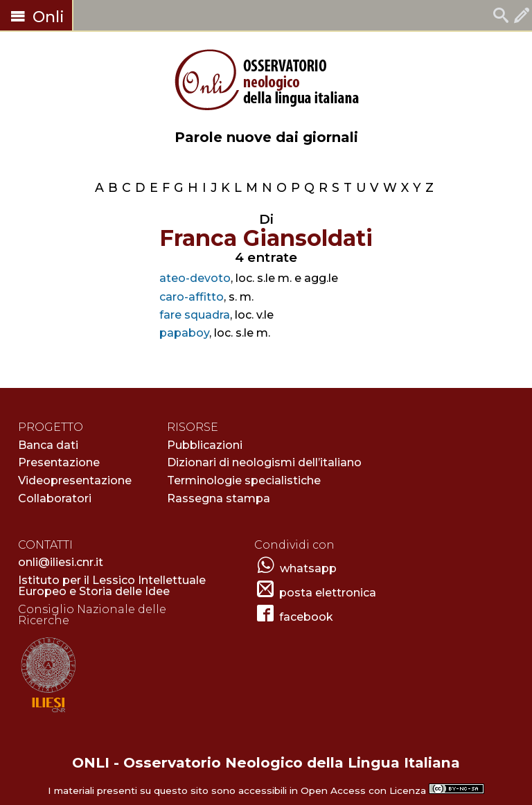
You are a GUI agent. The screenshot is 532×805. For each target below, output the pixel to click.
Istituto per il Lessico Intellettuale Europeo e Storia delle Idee (112, 586)
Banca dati (48, 445)
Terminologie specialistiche (244, 480)
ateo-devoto (195, 278)
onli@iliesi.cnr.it (61, 562)
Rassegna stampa (219, 498)
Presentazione (59, 462)
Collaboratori (55, 498)
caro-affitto (192, 297)
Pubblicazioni (205, 445)
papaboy (184, 333)
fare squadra (195, 315)
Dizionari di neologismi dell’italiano (264, 462)
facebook (306, 617)
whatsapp (308, 568)
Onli (36, 17)
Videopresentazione (75, 480)
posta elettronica (328, 593)
